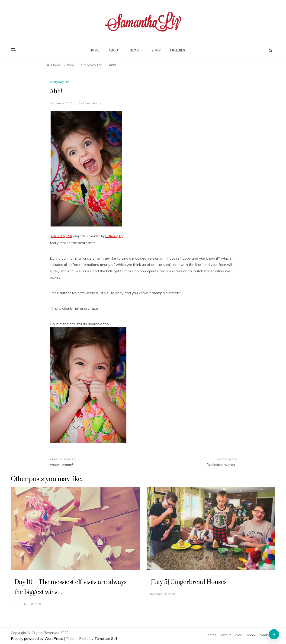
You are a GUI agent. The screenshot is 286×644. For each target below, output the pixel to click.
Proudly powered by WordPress (37, 639)
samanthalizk (92, 103)
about (115, 50)
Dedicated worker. (221, 465)
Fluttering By (114, 236)
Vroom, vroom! (61, 465)
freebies (178, 50)
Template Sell (106, 639)
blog (136, 50)
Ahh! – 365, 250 (61, 236)
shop (156, 50)
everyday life (59, 82)
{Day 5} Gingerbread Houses (188, 582)
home (94, 50)
